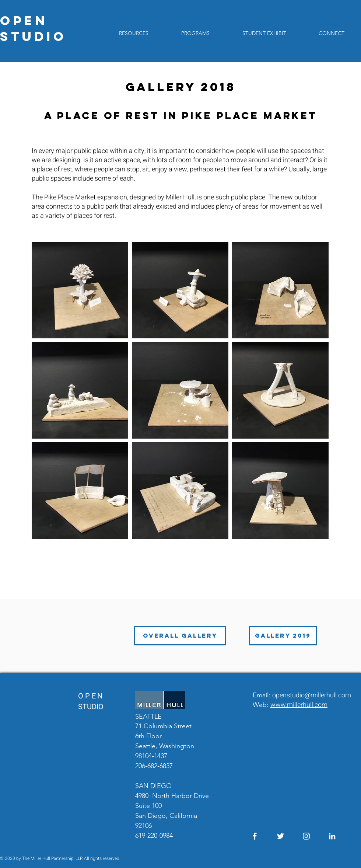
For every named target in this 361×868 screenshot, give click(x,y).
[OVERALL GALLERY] (180, 636)
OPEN (24, 20)
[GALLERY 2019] (283, 636)
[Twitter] (281, 836)
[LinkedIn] (332, 836)
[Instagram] (306, 836)
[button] (195, 33)
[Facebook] (255, 836)
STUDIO (33, 36)
